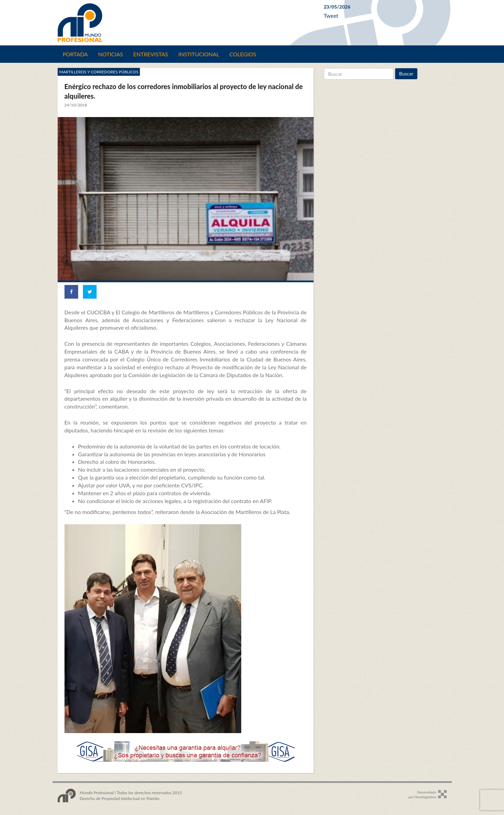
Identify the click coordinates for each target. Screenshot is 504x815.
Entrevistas (151, 54)
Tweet (331, 16)
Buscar (406, 74)
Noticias (110, 54)
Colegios (243, 54)
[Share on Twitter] (90, 292)
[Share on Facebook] (71, 292)
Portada (75, 54)
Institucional (199, 54)
